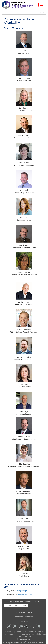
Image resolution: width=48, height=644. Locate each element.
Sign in (42, 13)
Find (25, 605)
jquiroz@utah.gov (21, 591)
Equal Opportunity (19, 632)
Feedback (7, 632)
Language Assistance (24, 616)
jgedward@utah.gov (26, 594)
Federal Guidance (24, 637)
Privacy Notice (25, 634)
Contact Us (32, 632)
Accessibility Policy (39, 634)
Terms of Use (13, 634)
